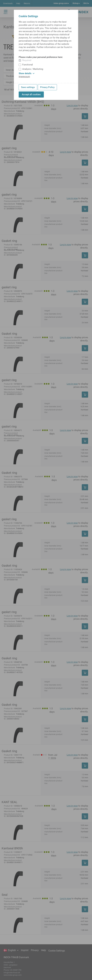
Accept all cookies (31, 94)
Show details (27, 73)
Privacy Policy (47, 87)
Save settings (28, 87)
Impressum (24, 77)
